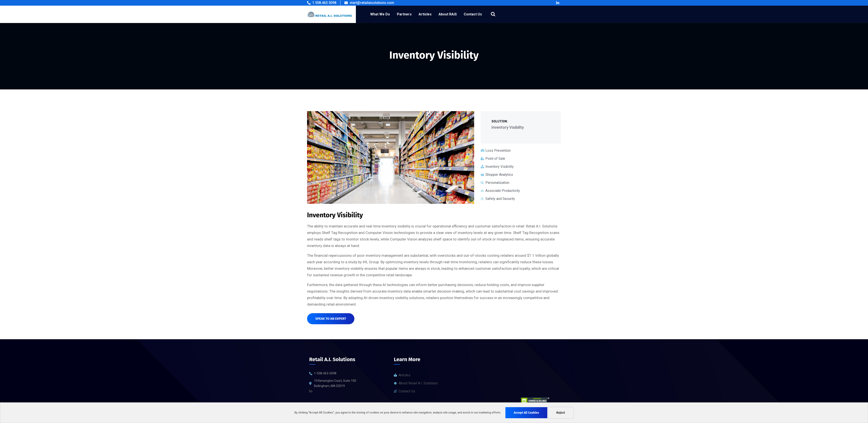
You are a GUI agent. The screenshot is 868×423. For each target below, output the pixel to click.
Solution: (500, 121)
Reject (561, 413)
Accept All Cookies (526, 413)
